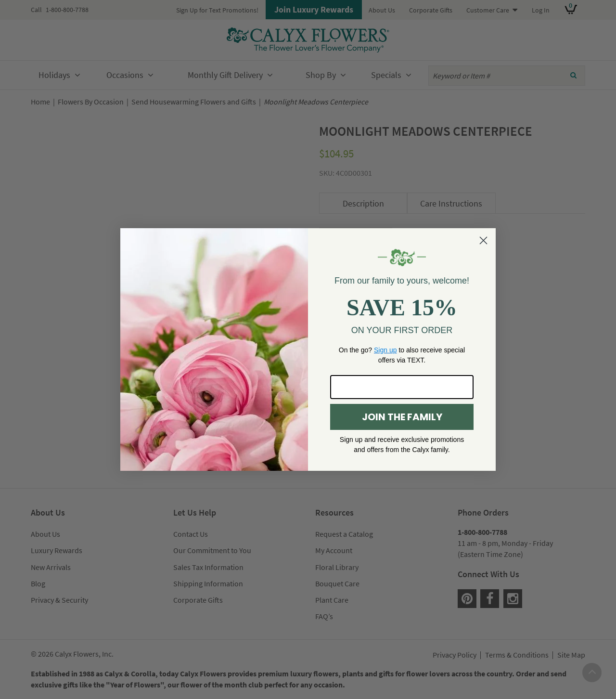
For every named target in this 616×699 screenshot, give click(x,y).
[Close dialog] (483, 240)
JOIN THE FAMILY (402, 417)
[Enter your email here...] (402, 387)
